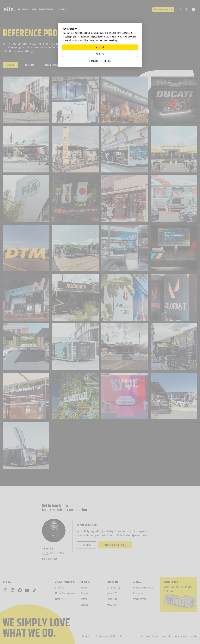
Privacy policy (95, 61)
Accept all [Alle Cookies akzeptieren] (100, 47)
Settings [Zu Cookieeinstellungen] (100, 54)
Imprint (107, 61)
